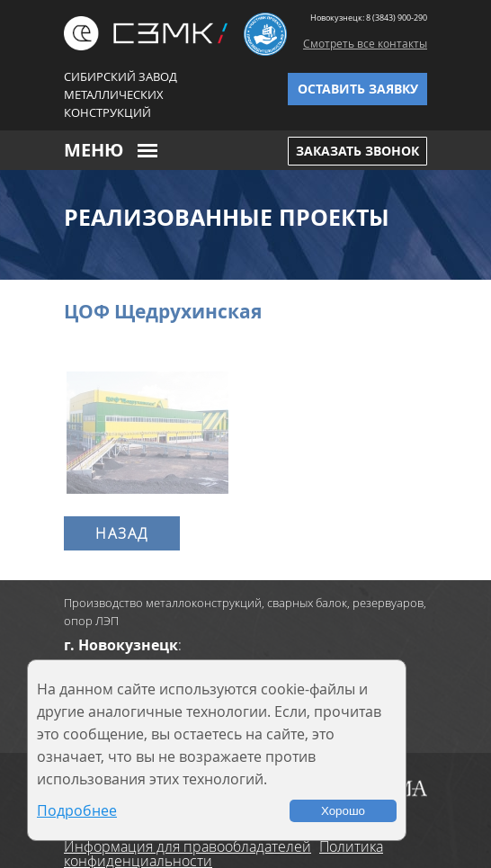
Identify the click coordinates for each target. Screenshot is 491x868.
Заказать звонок (357, 151)
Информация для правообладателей (187, 846)
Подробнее (77, 810)
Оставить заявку (358, 89)
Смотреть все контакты (365, 43)
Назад (122, 533)
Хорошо (343, 811)
